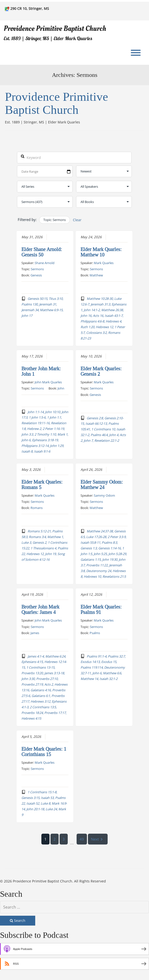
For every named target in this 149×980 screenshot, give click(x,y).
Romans (37, 508)
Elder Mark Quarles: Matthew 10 (101, 252)
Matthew (96, 275)
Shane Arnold (45, 263)
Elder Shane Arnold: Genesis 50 (42, 252)
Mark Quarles (104, 263)
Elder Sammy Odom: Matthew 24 (102, 484)
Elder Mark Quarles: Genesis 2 (101, 371)
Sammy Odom (104, 495)
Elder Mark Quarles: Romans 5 (42, 484)
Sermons (37, 269)
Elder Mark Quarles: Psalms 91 (101, 609)
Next (98, 839)
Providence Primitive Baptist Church (55, 28)
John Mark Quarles (48, 382)
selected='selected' (45, 202)
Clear (77, 220)
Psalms (95, 633)
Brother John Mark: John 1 (41, 371)
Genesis (36, 275)
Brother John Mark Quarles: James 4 (40, 609)
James (35, 633)
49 (82, 839)
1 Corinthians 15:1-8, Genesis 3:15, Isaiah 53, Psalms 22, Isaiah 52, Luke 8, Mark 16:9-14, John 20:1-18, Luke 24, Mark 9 (44, 803)
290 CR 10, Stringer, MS (30, 8)
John (61, 388)
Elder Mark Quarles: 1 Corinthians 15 (44, 752)
